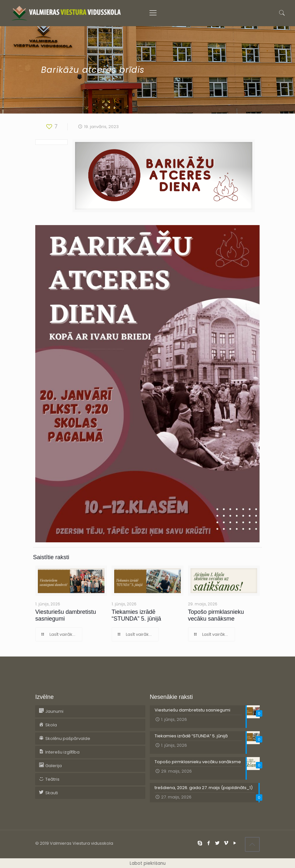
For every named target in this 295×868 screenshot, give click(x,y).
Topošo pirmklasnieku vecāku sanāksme (216, 615)
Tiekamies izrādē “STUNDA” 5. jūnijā (136, 615)
